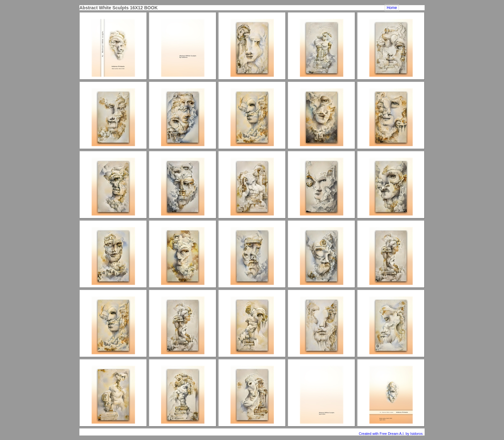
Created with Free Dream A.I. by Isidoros (391, 434)
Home (392, 8)
